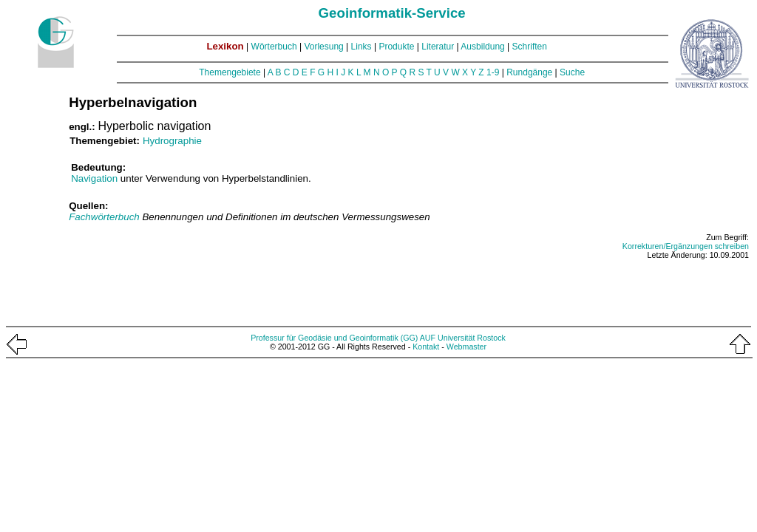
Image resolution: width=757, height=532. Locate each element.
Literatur (438, 47)
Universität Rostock (472, 338)
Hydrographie (172, 141)
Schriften (530, 47)
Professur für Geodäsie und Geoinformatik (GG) (334, 338)
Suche (572, 72)
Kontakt (426, 347)
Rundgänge (529, 72)
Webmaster (466, 347)
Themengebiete (230, 72)
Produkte (396, 47)
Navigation (94, 178)
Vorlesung (323, 47)
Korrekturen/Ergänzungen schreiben (686, 246)
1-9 (493, 72)
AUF (428, 338)
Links (361, 47)
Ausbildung (482, 47)
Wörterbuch (274, 47)
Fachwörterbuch (105, 217)
